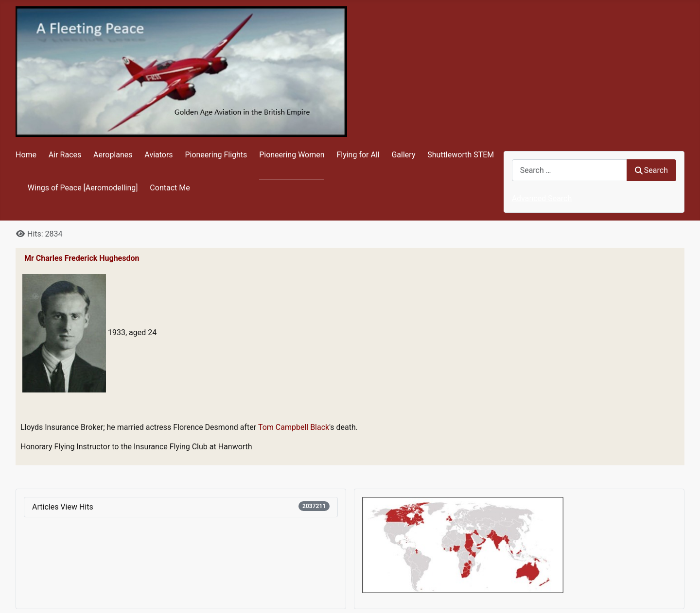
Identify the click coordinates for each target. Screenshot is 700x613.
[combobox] (569, 170)
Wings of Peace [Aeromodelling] (83, 188)
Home (26, 155)
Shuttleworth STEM (461, 155)
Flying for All (358, 155)
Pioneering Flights (216, 155)
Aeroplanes (113, 155)
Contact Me (170, 188)
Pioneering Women (292, 155)
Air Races (65, 155)
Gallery (403, 155)
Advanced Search (542, 198)
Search (651, 170)
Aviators (158, 155)
